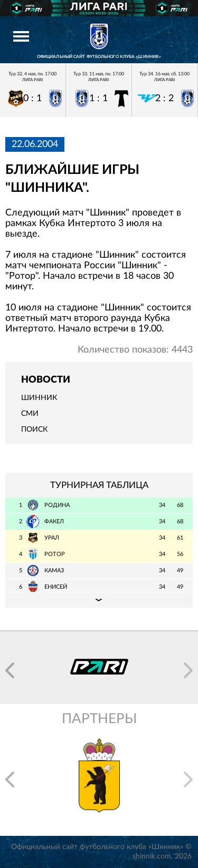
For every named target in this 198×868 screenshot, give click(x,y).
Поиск (34, 430)
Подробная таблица (99, 600)
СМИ (30, 414)
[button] (10, 670)
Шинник (39, 398)
